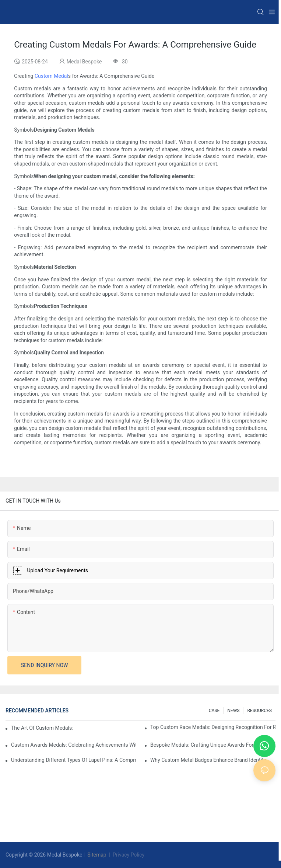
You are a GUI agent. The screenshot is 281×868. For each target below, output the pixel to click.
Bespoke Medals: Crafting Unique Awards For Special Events (213, 745)
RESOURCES (259, 711)
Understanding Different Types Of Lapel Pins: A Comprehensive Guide (74, 760)
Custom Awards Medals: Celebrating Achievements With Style (74, 745)
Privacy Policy (129, 855)
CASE (214, 711)
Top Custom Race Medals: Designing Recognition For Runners (213, 727)
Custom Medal (50, 76)
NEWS (233, 711)
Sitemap (96, 855)
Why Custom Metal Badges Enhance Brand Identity (208, 760)
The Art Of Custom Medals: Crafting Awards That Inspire (42, 728)
